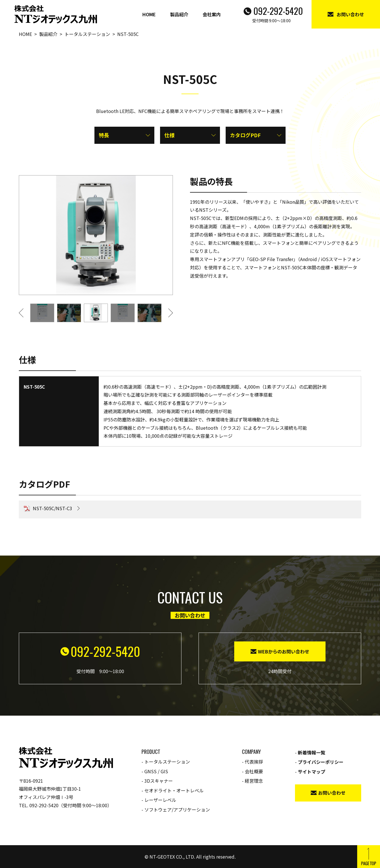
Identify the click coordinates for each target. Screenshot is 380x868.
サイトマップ (312, 772)
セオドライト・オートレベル (174, 790)
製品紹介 (179, 14)
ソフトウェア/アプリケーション (177, 810)
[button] (25, 313)
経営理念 (254, 781)
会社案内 (212, 14)
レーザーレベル (160, 800)
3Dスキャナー (159, 781)
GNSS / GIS (156, 771)
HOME (149, 14)
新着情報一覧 (312, 752)
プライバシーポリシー (321, 762)
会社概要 (254, 771)
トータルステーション (167, 762)
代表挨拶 (254, 762)
